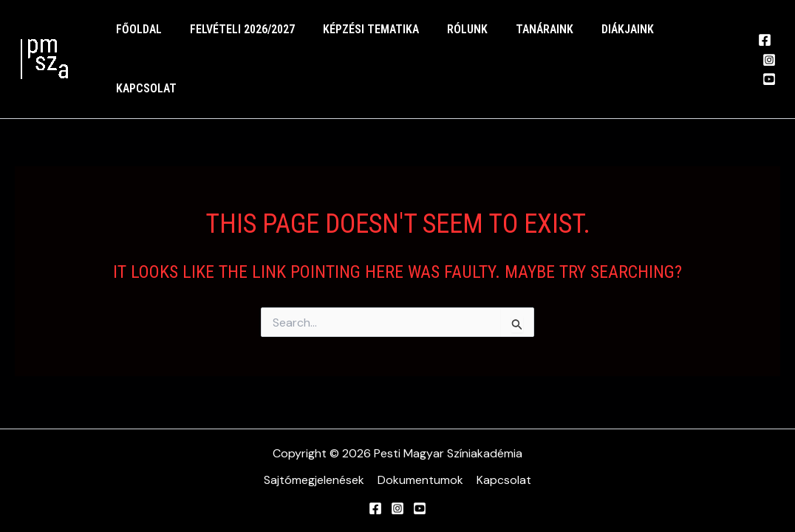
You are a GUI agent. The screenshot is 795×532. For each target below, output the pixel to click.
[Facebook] (762, 21)
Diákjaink (603, 40)
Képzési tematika (360, 40)
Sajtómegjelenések (315, 480)
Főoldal (137, 40)
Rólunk (452, 40)
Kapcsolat (683, 40)
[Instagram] (766, 41)
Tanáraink (525, 40)
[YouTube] (766, 61)
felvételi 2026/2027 (236, 40)
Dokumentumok (420, 480)
